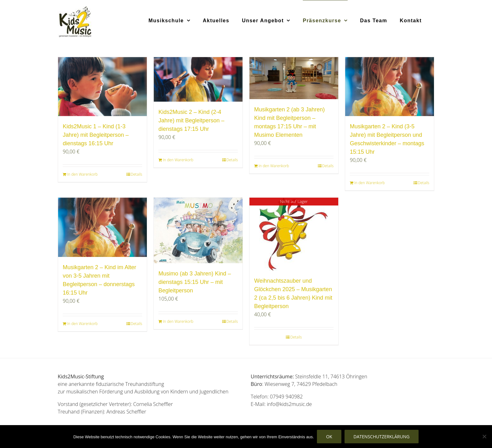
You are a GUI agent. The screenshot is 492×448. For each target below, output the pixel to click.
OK (329, 437)
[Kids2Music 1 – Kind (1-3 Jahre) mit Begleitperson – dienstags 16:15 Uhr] (102, 87)
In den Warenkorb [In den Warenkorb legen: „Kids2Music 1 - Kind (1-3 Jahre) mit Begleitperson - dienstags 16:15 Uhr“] (82, 174)
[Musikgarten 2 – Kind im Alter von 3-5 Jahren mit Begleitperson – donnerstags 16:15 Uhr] (102, 227)
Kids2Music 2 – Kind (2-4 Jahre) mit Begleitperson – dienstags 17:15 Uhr (191, 120)
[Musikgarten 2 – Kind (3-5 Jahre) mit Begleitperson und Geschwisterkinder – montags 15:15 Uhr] (390, 87)
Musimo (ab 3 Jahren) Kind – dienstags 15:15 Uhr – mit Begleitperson (195, 282)
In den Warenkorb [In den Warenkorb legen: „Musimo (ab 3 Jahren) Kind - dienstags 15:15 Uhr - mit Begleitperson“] (178, 321)
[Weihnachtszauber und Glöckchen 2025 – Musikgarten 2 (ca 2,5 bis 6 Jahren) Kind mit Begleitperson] (294, 234)
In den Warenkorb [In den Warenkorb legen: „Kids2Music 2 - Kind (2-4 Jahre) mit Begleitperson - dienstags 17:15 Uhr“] (178, 160)
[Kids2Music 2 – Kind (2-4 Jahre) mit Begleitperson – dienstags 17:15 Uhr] (198, 79)
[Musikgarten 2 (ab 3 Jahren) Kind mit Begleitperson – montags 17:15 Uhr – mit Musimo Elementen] (294, 78)
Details (136, 174)
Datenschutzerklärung (382, 437)
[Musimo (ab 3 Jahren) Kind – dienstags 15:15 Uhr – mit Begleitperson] (198, 230)
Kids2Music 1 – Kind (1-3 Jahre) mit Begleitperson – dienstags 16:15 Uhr (96, 135)
